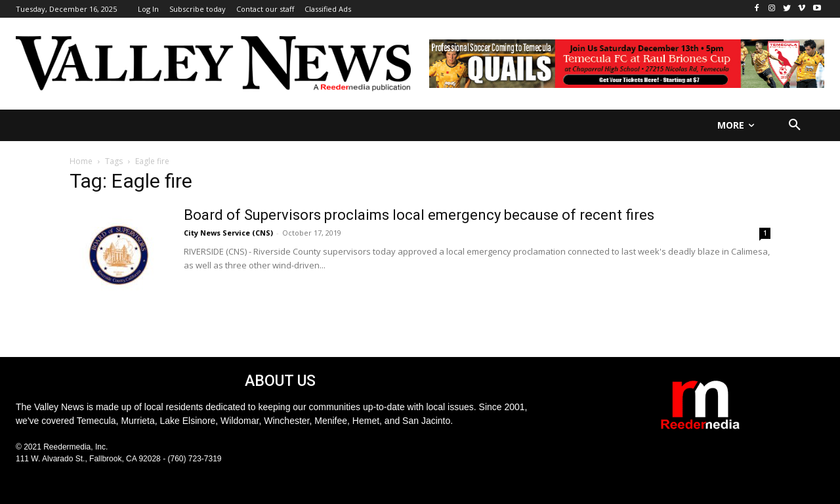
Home (81, 161)
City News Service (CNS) (228, 233)
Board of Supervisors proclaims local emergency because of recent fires (419, 215)
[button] (795, 125)
